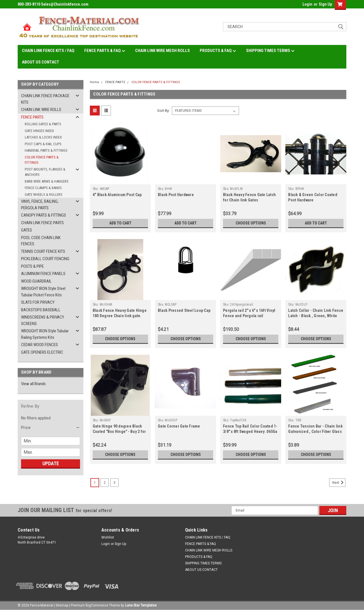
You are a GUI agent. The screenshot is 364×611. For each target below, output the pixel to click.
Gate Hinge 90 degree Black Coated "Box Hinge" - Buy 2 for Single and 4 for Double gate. (119, 431)
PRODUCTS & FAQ (218, 51)
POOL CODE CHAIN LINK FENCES (41, 241)
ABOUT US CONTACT (41, 62)
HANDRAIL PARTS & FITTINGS (46, 150)
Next (339, 483)
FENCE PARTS (32, 117)
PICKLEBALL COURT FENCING (45, 259)
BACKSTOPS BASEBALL (41, 310)
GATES (27, 230)
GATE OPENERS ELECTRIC (42, 352)
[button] (51, 428)
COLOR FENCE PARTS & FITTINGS (42, 160)
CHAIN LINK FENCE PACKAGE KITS (45, 99)
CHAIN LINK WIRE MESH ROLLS (162, 51)
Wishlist (108, 537)
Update (51, 463)
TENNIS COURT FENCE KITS (43, 251)
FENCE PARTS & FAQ (105, 51)
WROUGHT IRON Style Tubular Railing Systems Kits (45, 334)
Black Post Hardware (176, 195)
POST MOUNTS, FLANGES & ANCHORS (45, 172)
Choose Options (251, 223)
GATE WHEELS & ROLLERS (44, 195)
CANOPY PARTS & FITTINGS (44, 215)
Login (307, 4)
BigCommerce (97, 605)
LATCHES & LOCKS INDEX (43, 137)
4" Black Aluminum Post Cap (117, 195)
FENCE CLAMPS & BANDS (43, 188)
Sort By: (163, 111)
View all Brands (33, 384)
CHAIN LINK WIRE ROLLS (41, 110)
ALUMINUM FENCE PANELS (43, 274)
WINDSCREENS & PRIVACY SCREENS (43, 320)
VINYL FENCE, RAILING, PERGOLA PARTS (40, 205)
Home (95, 82)
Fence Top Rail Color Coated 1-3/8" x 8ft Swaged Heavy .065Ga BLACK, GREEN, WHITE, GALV (250, 431)
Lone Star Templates (141, 605)
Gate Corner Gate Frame (179, 426)
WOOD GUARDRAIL (36, 281)
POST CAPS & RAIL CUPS (43, 144)
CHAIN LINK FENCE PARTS (42, 223)
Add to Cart (120, 223)
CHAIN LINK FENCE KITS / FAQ (48, 51)
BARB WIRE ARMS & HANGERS (47, 181)
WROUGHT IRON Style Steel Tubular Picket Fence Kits (43, 292)
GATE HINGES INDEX (39, 131)
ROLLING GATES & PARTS (43, 124)
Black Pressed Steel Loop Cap (184, 310)
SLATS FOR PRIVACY (38, 302)
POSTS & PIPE (32, 266)
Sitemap (62, 605)
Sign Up (325, 4)
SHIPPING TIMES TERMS (270, 51)
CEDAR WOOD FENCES (39, 345)
